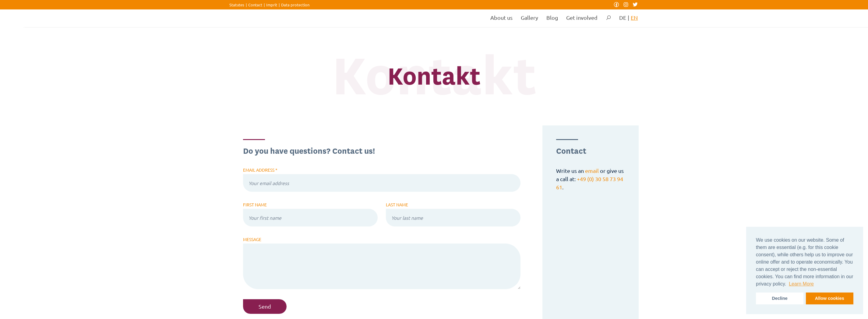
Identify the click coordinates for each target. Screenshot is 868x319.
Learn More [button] (801, 284)
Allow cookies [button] (830, 298)
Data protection (295, 5)
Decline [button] (780, 298)
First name (255, 205)
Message (252, 239)
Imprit (272, 5)
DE (623, 18)
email (592, 171)
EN (634, 18)
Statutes (237, 5)
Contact (255, 5)
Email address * (260, 170)
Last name (397, 205)
